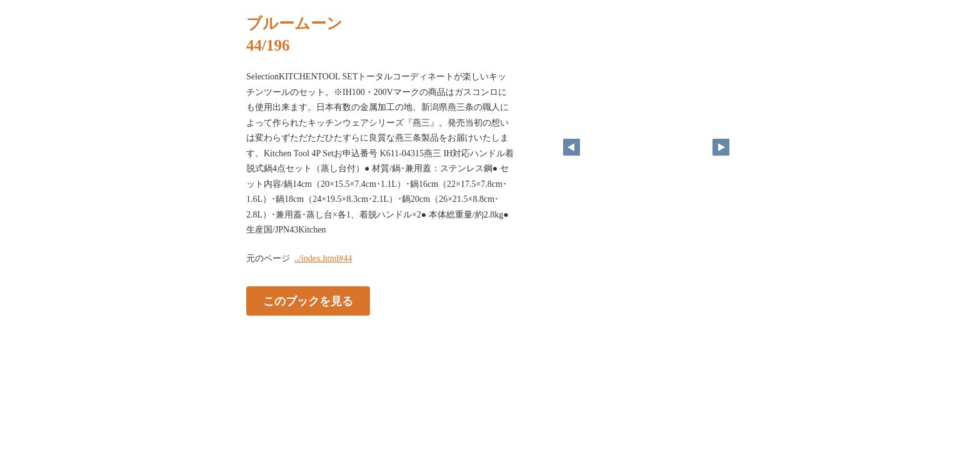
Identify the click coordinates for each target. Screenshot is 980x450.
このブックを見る (308, 301)
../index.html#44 (323, 258)
